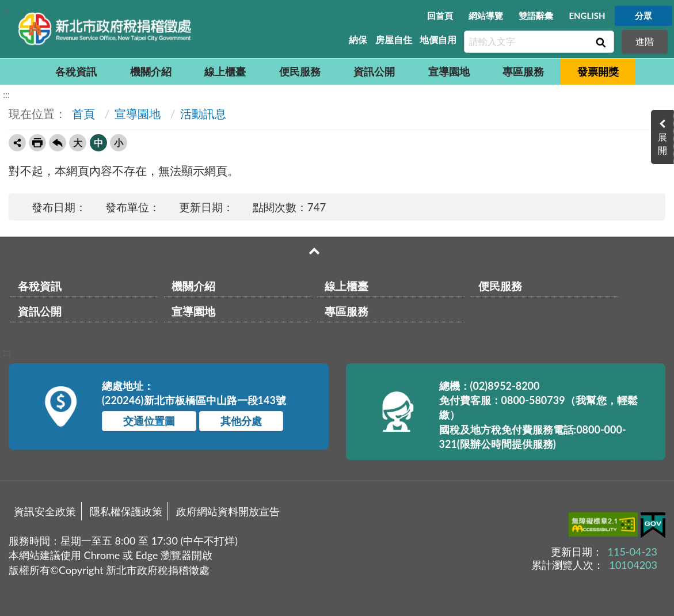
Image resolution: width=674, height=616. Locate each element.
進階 (645, 41)
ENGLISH (587, 16)
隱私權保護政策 (126, 511)
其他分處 (241, 421)
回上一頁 (58, 143)
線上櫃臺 (225, 71)
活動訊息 (203, 113)
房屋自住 (394, 39)
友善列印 (37, 143)
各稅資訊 (76, 71)
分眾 (643, 16)
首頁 (82, 113)
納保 (358, 39)
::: (6, 9)
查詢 (600, 42)
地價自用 (438, 39)
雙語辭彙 (536, 16)
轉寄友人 (17, 143)
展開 (662, 143)
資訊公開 (374, 71)
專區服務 (523, 71)
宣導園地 (449, 71)
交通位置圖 (149, 421)
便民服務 (300, 71)
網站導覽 (486, 16)
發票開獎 (598, 71)
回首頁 (440, 16)
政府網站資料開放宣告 (228, 511)
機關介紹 (151, 71)
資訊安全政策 (45, 511)
